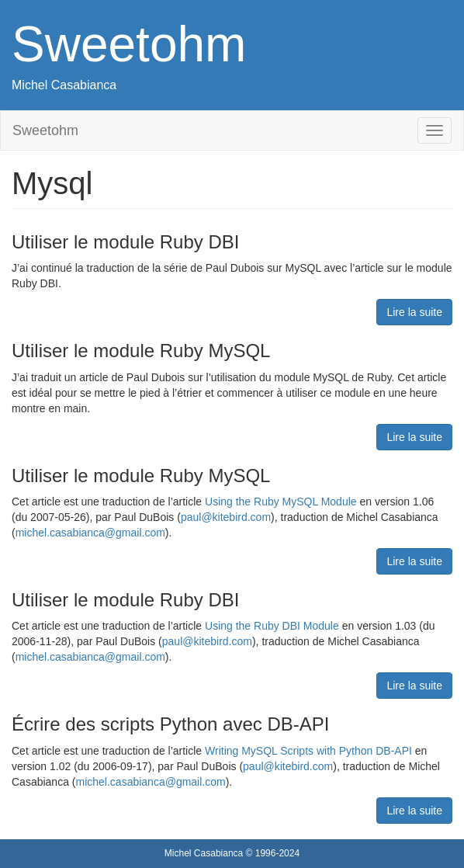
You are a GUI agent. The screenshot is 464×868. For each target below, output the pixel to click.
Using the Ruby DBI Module (272, 626)
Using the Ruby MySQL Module (281, 502)
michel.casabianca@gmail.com (90, 533)
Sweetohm (129, 44)
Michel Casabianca (64, 85)
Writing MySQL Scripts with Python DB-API (308, 751)
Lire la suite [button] (414, 312)
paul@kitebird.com (226, 517)
